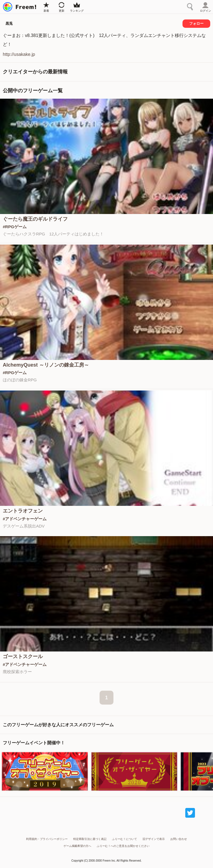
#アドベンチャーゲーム (25, 519)
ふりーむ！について (125, 839)
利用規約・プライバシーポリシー (47, 839)
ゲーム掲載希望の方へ (77, 846)
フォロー (196, 23)
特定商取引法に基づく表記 (90, 839)
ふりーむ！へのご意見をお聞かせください (123, 846)
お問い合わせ (179, 839)
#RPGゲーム (15, 227)
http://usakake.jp (19, 54)
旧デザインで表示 (154, 839)
